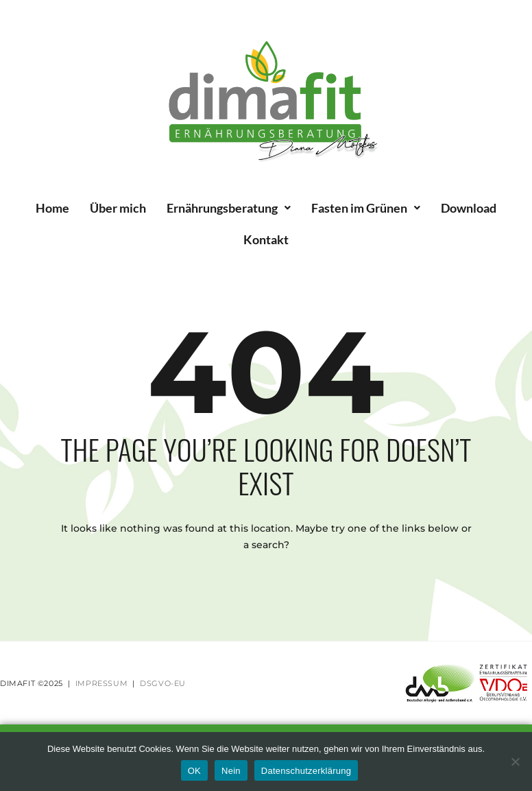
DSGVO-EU (163, 683)
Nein (231, 771)
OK (194, 771)
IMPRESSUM (101, 683)
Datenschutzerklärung (306, 771)
